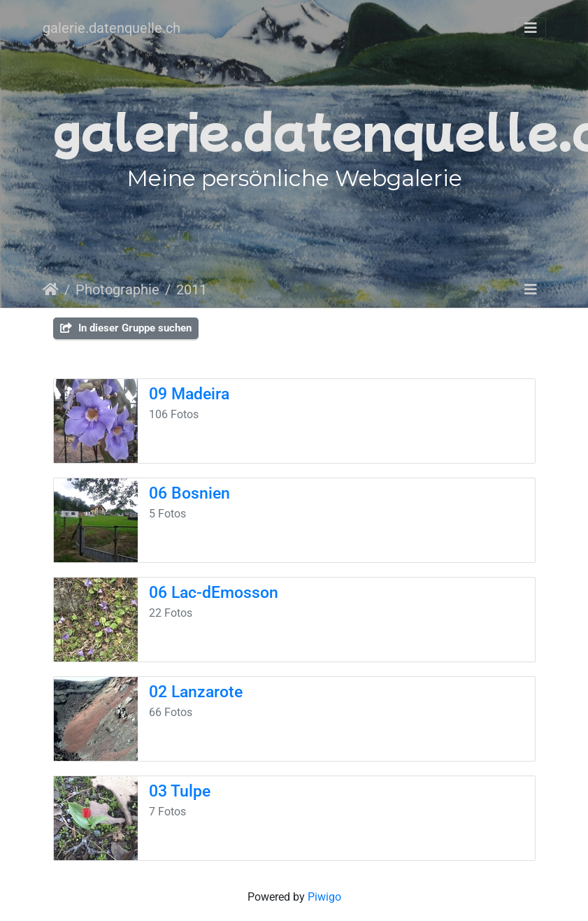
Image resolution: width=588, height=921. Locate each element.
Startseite (51, 290)
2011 (192, 290)
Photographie (117, 290)
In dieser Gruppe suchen (126, 328)
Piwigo (324, 897)
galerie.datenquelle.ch (112, 28)
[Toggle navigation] (531, 28)
